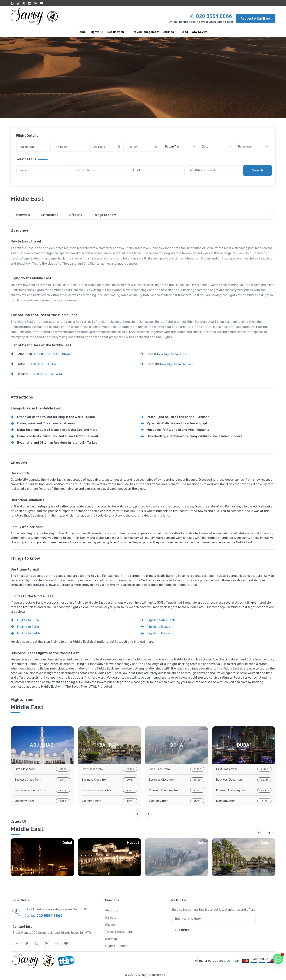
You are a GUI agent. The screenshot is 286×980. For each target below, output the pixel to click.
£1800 (63, 769)
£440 (264, 790)
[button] (256, 19)
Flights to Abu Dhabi (161, 620)
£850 (264, 780)
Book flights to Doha (41, 364)
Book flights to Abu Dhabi (52, 354)
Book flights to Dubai (171, 354)
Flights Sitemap (116, 946)
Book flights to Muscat (45, 374)
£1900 (264, 769)
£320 (63, 801)
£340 (130, 790)
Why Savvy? (200, 32)
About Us (112, 910)
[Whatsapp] (278, 959)
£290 (130, 801)
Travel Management (146, 32)
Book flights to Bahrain (176, 364)
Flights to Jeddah (30, 633)
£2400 (130, 769)
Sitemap (111, 939)
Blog (185, 32)
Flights (96, 32)
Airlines (171, 32)
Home (82, 32)
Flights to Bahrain (160, 633)
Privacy (110, 925)
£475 (63, 790)
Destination (118, 32)
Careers (111, 918)
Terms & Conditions (119, 932)
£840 (63, 780)
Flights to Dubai (28, 620)
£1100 (130, 780)
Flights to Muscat (159, 627)
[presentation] (138, 814)
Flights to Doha (28, 627)
